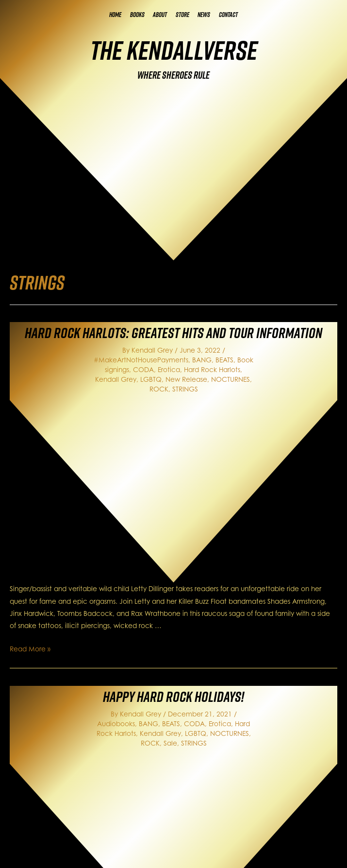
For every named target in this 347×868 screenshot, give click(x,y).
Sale (170, 743)
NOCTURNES (231, 379)
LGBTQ (151, 379)
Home (115, 15)
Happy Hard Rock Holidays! (173, 697)
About (160, 15)
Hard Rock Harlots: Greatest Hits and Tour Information (173, 333)
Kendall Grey (116, 379)
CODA (143, 369)
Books (137, 15)
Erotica (169, 369)
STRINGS (185, 389)
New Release (186, 379)
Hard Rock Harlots (212, 369)
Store (182, 15)
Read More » (30, 649)
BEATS (224, 360)
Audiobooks (116, 723)
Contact (228, 15)
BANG (202, 360)
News (204, 15)
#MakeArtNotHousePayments (141, 360)
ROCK (159, 389)
